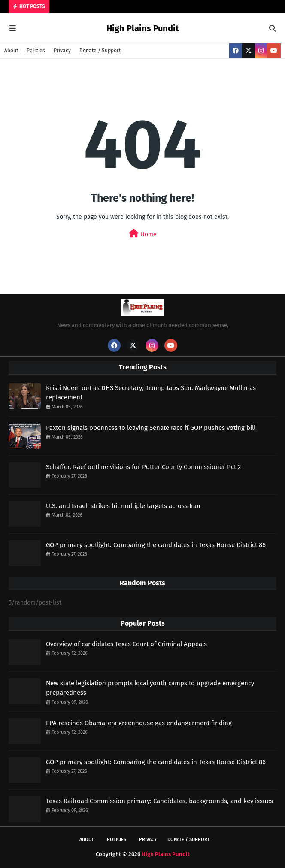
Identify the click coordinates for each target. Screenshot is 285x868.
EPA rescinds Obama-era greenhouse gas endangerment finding (139, 723)
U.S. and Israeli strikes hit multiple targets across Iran (123, 506)
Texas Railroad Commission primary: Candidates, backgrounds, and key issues (159, 801)
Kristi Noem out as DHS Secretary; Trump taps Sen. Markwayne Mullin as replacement (151, 393)
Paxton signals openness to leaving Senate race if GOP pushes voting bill (151, 428)
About (11, 51)
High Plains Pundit (143, 28)
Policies (36, 51)
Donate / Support (100, 51)
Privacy (62, 51)
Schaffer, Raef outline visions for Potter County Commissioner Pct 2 (143, 467)
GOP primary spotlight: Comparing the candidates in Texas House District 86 (156, 545)
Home (143, 234)
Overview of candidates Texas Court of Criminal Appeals (126, 644)
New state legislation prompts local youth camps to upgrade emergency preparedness (150, 688)
